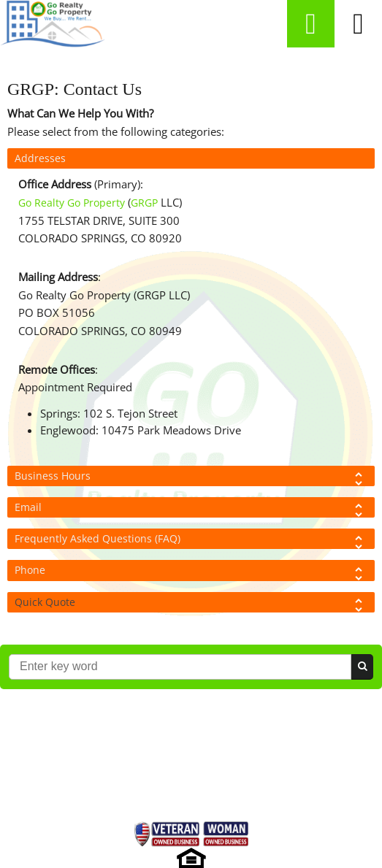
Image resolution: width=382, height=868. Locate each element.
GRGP (144, 203)
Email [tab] (191, 509)
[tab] (191, 602)
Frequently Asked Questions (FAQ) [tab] (191, 540)
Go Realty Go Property (72, 203)
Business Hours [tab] (191, 477)
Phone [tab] (191, 572)
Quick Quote (45, 602)
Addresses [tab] (40, 158)
